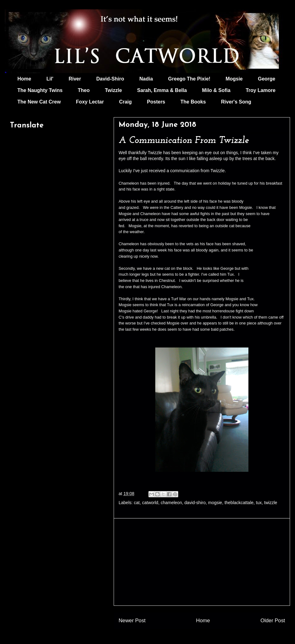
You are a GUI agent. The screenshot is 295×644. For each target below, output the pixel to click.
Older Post (273, 621)
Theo (84, 90)
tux (259, 503)
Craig (125, 102)
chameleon (171, 503)
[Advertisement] (202, 562)
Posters (156, 102)
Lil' (50, 79)
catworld (150, 503)
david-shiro (195, 503)
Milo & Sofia (216, 90)
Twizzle (113, 90)
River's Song (236, 102)
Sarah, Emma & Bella (162, 90)
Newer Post (132, 621)
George (267, 79)
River (75, 79)
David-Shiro (110, 79)
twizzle (271, 503)
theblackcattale (239, 503)
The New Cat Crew (39, 102)
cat (137, 503)
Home (24, 79)
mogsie (215, 503)
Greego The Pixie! (189, 79)
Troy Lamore (261, 90)
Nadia (146, 79)
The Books (193, 102)
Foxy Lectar (90, 102)
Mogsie (234, 79)
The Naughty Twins (40, 90)
